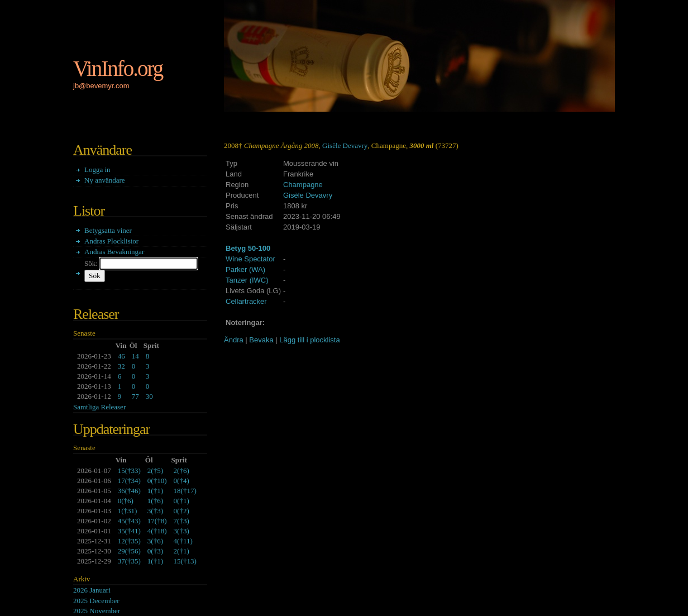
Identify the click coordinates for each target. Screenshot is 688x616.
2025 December (96, 601)
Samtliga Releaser (99, 407)
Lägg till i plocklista (309, 340)
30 (149, 396)
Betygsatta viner (108, 230)
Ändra (234, 340)
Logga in (97, 169)
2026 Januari (92, 590)
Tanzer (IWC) (247, 280)
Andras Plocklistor (111, 241)
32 (121, 366)
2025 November (97, 611)
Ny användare (105, 180)
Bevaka (261, 340)
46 (121, 356)
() (129, 471)
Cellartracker (246, 301)
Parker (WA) (245, 269)
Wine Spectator (250, 259)
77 (135, 396)
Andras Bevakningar (114, 252)
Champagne (303, 185)
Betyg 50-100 (248, 248)
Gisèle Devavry (345, 145)
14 (135, 356)
